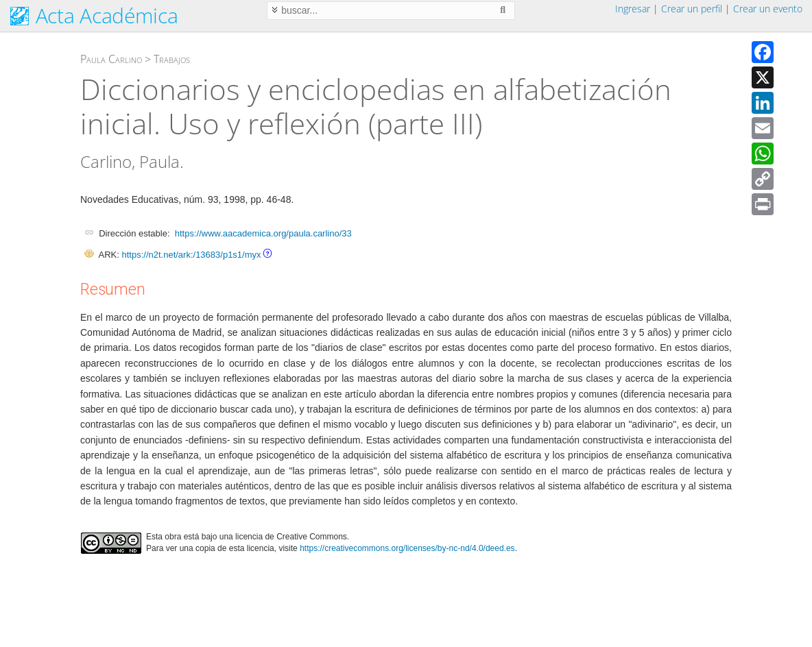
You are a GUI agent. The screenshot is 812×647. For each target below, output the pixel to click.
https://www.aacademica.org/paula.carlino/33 (263, 233)
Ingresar (633, 9)
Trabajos (172, 59)
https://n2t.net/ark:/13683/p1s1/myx (191, 255)
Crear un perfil (692, 9)
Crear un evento (768, 9)
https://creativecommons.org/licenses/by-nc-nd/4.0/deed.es (407, 548)
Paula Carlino (111, 59)
